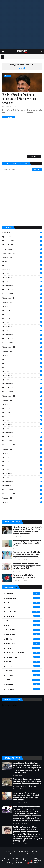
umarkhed (23, 684)
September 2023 (22, 347)
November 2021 (22, 437)
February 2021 (22, 473)
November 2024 (22, 290)
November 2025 (22, 245)
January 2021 (22, 478)
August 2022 (22, 400)
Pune (23, 680)
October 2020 (22, 490)
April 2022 (22, 416)
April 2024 (22, 318)
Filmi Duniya (23, 630)
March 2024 (22, 322)
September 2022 (22, 396)
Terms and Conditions (17, 854)
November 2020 (22, 486)
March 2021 (22, 469)
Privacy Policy (24, 851)
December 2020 (22, 482)
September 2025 (22, 253)
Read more (8, 117)
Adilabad (23, 593)
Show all (22, 68)
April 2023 (22, 367)
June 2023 (22, 359)
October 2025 (22, 249)
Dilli (23, 621)
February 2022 (22, 424)
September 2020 (22, 494)
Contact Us (31, 854)
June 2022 (22, 408)
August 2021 (22, 449)
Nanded (23, 671)
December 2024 (22, 286)
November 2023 (22, 339)
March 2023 (22, 371)
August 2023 (22, 351)
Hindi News (23, 634)
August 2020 (22, 498)
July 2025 (22, 261)
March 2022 (22, 420)
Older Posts (34, 156)
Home (9, 851)
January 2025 (22, 282)
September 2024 (22, 298)
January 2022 (22, 429)
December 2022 (22, 384)
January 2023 (22, 380)
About (15, 851)
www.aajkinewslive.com (26, 859)
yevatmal (23, 689)
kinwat (23, 648)
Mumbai (23, 666)
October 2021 (22, 441)
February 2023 (22, 376)
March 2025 (22, 273)
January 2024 (22, 331)
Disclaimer (34, 851)
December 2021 (22, 433)
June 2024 (22, 310)
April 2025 (22, 269)
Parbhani (23, 675)
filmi (23, 625)
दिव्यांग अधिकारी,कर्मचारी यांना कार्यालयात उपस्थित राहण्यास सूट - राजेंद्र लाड (20, 99)
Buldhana (23, 616)
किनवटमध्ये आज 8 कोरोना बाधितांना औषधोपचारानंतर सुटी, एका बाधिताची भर (24, 576)
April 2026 (22, 233)
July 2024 (22, 306)
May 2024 (22, 314)
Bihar (23, 607)
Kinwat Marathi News (23, 653)
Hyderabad (23, 644)
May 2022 (22, 412)
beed (23, 603)
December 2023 (22, 335)
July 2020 (22, 502)
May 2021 (22, 461)
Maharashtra (23, 657)
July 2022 (22, 404)
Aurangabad (23, 598)
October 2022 (22, 392)
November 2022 (22, 388)
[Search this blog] (17, 170)
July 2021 (22, 453)
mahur (23, 662)
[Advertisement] (22, 24)
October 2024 (22, 294)
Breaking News (23, 612)
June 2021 (22, 457)
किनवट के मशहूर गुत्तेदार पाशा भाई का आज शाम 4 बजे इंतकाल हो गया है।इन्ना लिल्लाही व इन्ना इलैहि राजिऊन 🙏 (27, 543)
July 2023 (22, 355)
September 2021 (22, 445)
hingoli (23, 639)
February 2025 (22, 278)
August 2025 (22, 257)
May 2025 (22, 265)
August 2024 (22, 302)
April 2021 (22, 465)
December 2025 (22, 241)
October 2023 (22, 343)
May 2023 (22, 363)
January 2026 (22, 237)
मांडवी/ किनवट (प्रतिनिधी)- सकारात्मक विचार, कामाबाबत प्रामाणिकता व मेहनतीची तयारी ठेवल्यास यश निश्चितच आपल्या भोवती (27, 566)
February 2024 (22, 327)
